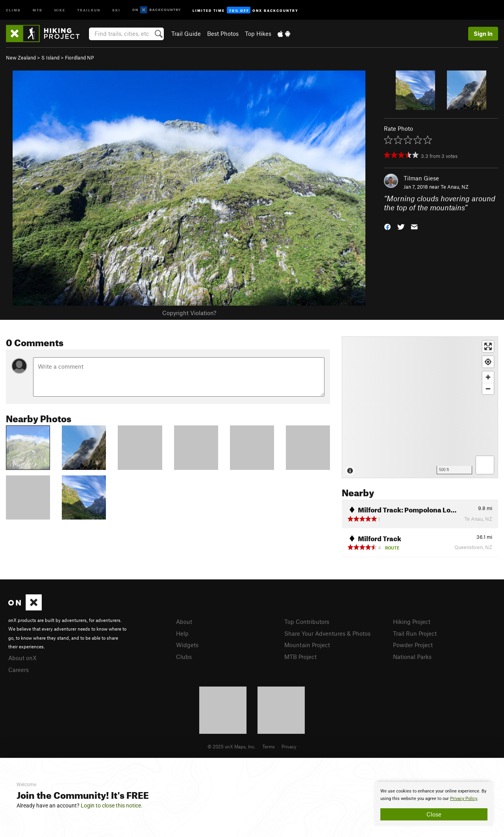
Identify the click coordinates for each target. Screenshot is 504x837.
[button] (387, 226)
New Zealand (21, 58)
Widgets (187, 645)
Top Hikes (258, 33)
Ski (116, 10)
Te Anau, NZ (455, 187)
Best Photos (223, 33)
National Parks (412, 657)
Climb (13, 10)
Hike (60, 10)
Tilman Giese (421, 178)
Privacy (289, 746)
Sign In (483, 33)
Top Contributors (307, 622)
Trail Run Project (415, 633)
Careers (19, 670)
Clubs (184, 657)
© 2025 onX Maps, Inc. (232, 746)
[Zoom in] (488, 377)
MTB (38, 10)
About (184, 622)
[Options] (485, 465)
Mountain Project (307, 645)
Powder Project (413, 645)
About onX (22, 658)
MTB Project (300, 657)
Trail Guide (186, 33)
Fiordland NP (80, 58)
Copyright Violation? (189, 313)
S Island (50, 58)
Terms (269, 746)
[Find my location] (488, 362)
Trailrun (89, 10)
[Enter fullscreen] (488, 346)
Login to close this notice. (112, 805)
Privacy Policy (464, 799)
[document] (434, 804)
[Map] (420, 407)
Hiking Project (412, 622)
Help (182, 633)
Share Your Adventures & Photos (327, 633)
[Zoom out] (488, 389)
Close (434, 814)
